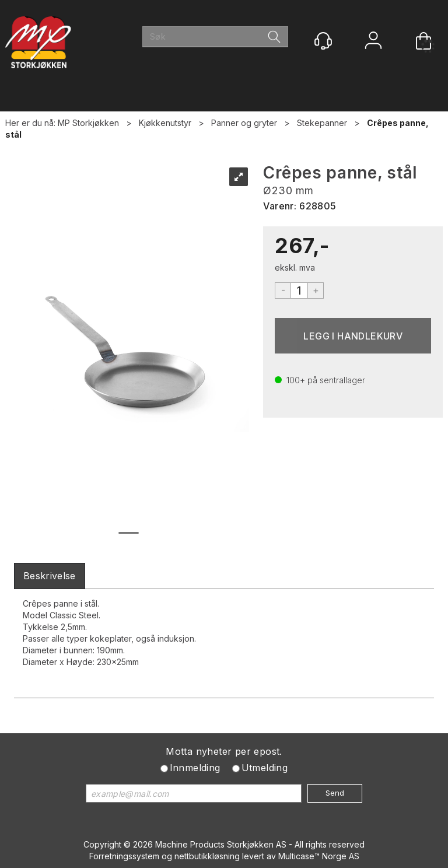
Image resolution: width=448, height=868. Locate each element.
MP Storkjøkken (88, 123)
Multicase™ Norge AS (319, 856)
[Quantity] (299, 290)
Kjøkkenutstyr (165, 123)
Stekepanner (322, 123)
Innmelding (195, 768)
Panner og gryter (244, 123)
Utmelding (265, 768)
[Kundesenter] (323, 41)
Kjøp (353, 336)
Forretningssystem (124, 856)
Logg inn (373, 42)
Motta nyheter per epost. (224, 751)
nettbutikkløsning (207, 856)
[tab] (50, 576)
